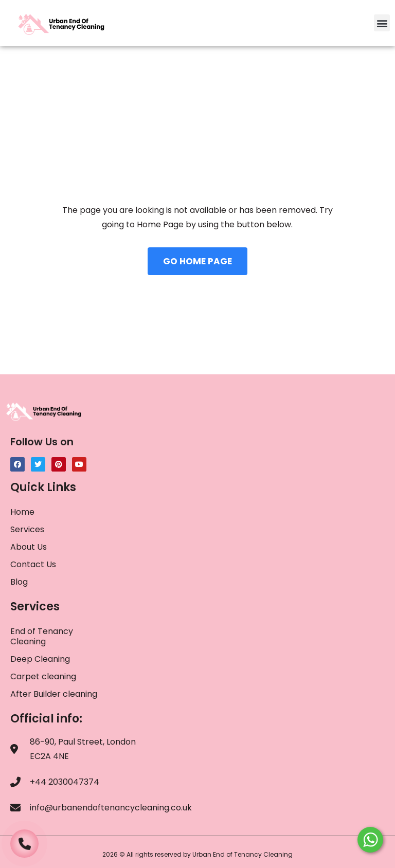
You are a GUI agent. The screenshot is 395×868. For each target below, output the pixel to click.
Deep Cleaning (40, 659)
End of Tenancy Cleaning (42, 636)
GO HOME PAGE (197, 261)
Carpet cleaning (43, 676)
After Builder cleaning (55, 694)
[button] (382, 23)
